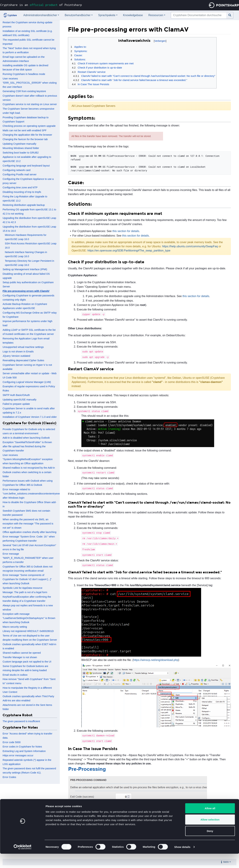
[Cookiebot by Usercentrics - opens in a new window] (23, 861)
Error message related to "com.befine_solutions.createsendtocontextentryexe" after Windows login (32, 494)
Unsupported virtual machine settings (23, 347)
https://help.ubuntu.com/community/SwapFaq (190, 246)
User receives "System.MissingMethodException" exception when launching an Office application (28, 459)
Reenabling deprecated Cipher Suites (23, 360)
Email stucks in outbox (15, 675)
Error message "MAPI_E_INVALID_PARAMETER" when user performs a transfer (28, 558)
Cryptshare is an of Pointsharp (41, 5)
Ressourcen (156, 15)
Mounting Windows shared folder (21, 148)
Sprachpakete (107, 15)
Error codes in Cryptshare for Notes (22, 747)
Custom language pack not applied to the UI (27, 662)
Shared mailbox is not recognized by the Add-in (29, 468)
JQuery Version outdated (16, 356)
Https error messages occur (18, 755)
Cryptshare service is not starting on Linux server (30, 104)
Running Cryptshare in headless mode (24, 74)
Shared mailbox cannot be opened (22, 653)
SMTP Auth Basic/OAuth (16, 395)
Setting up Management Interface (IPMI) (25, 269)
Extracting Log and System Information (24, 751)
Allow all (210, 822)
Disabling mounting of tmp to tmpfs (22, 192)
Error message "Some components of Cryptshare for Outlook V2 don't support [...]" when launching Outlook (27, 579)
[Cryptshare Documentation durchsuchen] (199, 15)
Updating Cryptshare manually (19, 144)
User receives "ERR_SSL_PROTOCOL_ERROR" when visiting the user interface (30, 83)
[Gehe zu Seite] (230, 15)
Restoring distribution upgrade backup (24, 205)
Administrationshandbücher (40, 15)
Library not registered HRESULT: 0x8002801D (28, 631)
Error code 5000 (12, 742)
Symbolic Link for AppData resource (23, 588)
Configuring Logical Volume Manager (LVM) (27, 382)
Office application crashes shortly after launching (29, 532)
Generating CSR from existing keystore (24, 91)
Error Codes (9, 777)
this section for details (126, 231)
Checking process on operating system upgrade (29, 126)
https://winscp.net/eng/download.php (156, 660)
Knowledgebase (133, 15)
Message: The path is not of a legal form (25, 592)
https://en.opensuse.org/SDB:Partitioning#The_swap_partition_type (129, 251)
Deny (210, 845)
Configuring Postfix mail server (20, 174)
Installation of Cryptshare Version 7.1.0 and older (30, 417)
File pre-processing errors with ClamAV (26, 291)
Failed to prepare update (16, 404)
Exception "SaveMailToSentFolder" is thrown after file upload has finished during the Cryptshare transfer (27, 446)
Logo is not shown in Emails (18, 352)
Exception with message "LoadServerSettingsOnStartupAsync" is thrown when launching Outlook (29, 618)
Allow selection (210, 834)
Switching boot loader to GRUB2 (21, 153)
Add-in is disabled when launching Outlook (26, 438)
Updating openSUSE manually (19, 400)
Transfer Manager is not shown (20, 657)
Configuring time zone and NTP (20, 187)
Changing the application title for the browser (27, 135)
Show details (182, 861)
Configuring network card (17, 170)
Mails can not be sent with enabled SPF (25, 130)
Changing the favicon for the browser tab (25, 139)
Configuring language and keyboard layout (26, 166)
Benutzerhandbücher (78, 15)
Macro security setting (15, 627)
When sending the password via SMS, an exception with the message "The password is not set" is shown (28, 524)
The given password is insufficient (21, 721)
